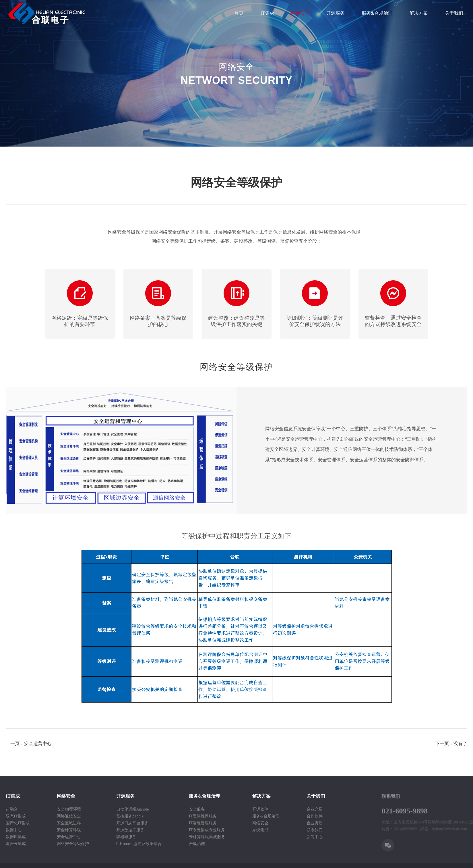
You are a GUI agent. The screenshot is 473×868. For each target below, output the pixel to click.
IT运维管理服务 (177, 823)
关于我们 (454, 13)
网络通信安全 (43, 816)
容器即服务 (101, 837)
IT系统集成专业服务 (181, 830)
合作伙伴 (289, 816)
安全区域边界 (43, 823)
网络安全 (300, 13)
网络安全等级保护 (47, 844)
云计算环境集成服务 (181, 837)
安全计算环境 (43, 830)
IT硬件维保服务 (177, 816)
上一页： (29, 743)
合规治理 (171, 844)
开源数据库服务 (105, 830)
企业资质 (289, 823)
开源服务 (336, 13)
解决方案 (419, 13)
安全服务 (171, 809)
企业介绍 (289, 809)
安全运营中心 (43, 837)
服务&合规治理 (377, 13)
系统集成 (235, 830)
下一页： (451, 743)
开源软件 (235, 809)
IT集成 (267, 13)
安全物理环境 (43, 809)
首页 (239, 13)
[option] (80, 304)
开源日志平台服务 (107, 823)
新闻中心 (289, 837)
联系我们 (289, 830)
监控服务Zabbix (104, 816)
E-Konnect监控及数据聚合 (114, 844)
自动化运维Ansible (107, 809)
